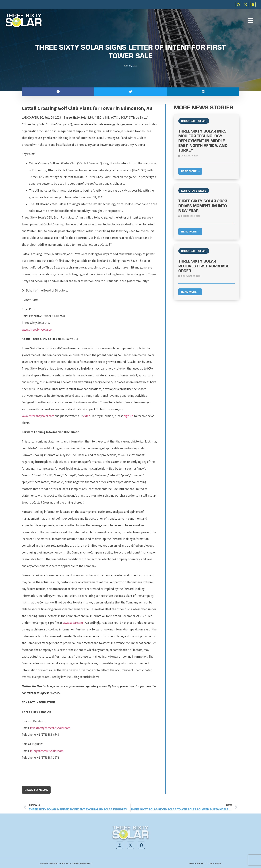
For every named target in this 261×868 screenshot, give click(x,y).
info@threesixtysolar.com (47, 751)
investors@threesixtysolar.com (50, 728)
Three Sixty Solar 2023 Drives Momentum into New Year (203, 206)
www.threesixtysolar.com (38, 330)
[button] (58, 92)
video (87, 416)
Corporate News (194, 121)
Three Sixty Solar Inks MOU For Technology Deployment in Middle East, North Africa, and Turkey (203, 141)
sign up (129, 416)
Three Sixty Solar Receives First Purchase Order (204, 266)
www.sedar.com (73, 623)
